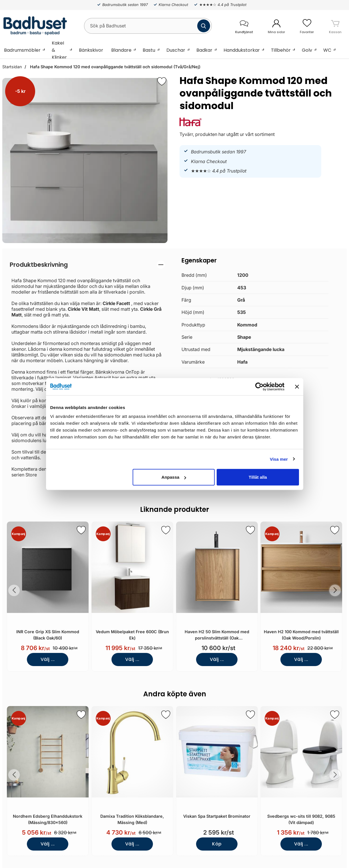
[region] (87, 265)
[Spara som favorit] (81, 530)
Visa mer (279, 459)
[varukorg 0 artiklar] (335, 26)
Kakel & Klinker (59, 50)
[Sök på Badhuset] (148, 26)
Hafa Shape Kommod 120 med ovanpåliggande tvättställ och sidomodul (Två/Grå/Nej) (115, 67)
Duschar (176, 50)
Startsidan (12, 67)
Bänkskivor (91, 50)
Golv (307, 50)
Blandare (121, 50)
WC (327, 50)
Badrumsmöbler (22, 50)
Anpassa (174, 477)
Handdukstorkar (242, 50)
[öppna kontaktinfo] (244, 26)
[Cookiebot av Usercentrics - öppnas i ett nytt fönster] (259, 386)
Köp (217, 844)
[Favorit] (162, 81)
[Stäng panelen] (297, 386)
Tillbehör (281, 50)
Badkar (204, 50)
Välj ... (48, 659)
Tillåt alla (258, 477)
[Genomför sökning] (204, 26)
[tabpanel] (87, 369)
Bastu (149, 50)
